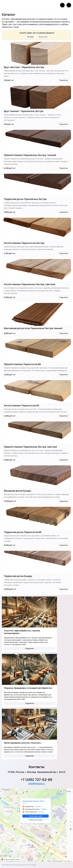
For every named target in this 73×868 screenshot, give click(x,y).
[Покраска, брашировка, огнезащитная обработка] (29, 669)
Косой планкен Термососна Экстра (24, 243)
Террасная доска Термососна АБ (23, 532)
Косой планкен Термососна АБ (21, 405)
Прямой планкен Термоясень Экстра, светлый (30, 447)
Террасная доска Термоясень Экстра (25, 199)
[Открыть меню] (69, 5)
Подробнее (64, 80)
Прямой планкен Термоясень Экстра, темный (30, 155)
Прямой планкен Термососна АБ (22, 364)
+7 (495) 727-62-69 (36, 780)
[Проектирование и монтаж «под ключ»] (29, 724)
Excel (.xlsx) (43, 37)
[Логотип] (8, 5)
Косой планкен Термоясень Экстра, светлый (30, 284)
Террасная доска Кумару (18, 576)
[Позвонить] (62, 5)
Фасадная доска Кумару (17, 491)
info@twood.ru (37, 783)
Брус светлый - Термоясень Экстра (24, 67)
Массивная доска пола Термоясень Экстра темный (33, 328)
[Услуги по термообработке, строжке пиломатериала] (29, 612)
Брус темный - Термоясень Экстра (24, 111)
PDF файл (31, 37)
